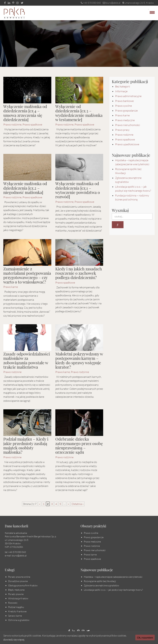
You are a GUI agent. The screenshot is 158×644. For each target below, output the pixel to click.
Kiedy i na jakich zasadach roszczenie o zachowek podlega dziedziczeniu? (79, 273)
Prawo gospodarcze (126, 111)
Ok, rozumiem (145, 637)
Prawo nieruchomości (128, 125)
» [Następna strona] (68, 504)
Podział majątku (16, 607)
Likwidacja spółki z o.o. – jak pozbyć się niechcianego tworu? (113, 590)
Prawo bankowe (124, 101)
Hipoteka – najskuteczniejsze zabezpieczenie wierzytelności (113, 577)
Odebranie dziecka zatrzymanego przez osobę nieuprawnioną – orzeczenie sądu (79, 445)
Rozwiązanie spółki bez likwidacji (100, 581)
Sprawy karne (15, 616)
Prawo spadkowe (32, 124)
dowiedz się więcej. (14, 640)
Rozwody (13, 603)
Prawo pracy (122, 130)
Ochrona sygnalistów (19, 620)
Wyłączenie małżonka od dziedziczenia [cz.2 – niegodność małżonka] (25, 188)
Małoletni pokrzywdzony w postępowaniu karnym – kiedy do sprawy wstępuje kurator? (79, 360)
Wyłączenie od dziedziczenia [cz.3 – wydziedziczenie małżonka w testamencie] (79, 113)
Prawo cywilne (123, 106)
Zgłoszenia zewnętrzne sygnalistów (101, 585)
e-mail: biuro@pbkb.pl (16, 556)
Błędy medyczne (16, 590)
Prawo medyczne (125, 120)
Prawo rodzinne (12, 124)
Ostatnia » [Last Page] (78, 504)
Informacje (121, 91)
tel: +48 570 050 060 (15, 552)
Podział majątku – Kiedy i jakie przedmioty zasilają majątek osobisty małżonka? (26, 445)
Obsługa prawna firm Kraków (23, 585)
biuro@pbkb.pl (112, 3)
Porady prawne (16, 594)
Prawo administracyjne (128, 96)
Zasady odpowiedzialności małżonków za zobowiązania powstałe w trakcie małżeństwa (27, 360)
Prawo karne (11, 287)
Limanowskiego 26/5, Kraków (138, 3)
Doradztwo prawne (18, 581)
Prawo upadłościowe (127, 144)
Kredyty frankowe (17, 611)
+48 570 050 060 (91, 3)
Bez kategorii (123, 86)
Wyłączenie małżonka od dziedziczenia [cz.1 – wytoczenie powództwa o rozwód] (78, 190)
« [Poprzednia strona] (40, 504)
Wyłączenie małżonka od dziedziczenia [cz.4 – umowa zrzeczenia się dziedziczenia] (25, 113)
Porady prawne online (19, 577)
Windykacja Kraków (18, 598)
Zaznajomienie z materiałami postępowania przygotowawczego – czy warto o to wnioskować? (27, 275)
